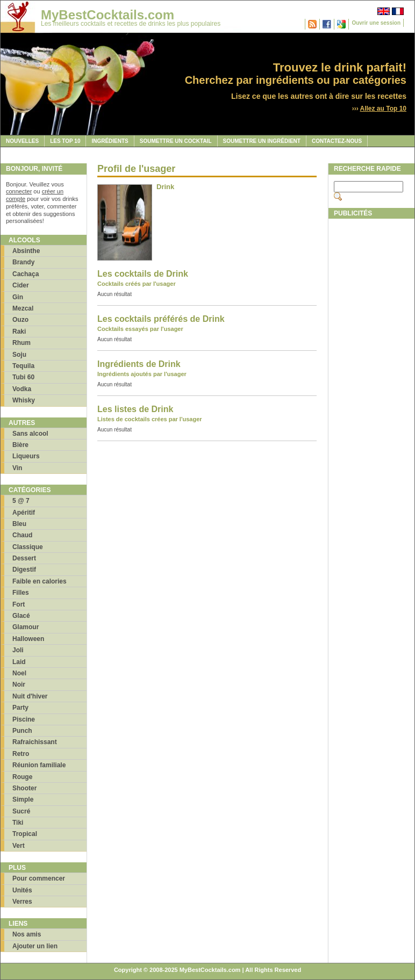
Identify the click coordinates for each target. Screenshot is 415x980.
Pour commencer (39, 878)
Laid (19, 662)
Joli (18, 650)
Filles (21, 593)
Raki (19, 332)
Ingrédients (110, 141)
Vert (19, 846)
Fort (19, 604)
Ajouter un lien (35, 946)
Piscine (24, 719)
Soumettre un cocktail (176, 141)
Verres (22, 902)
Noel (19, 673)
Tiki (18, 823)
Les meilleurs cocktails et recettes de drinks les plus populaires (131, 24)
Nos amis (27, 934)
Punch (22, 731)
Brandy (23, 262)
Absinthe (26, 251)
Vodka (22, 389)
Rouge (22, 777)
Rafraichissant (35, 742)
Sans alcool (30, 434)
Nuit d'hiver (30, 696)
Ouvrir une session (376, 23)
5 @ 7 (21, 501)
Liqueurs (26, 456)
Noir (19, 684)
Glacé (21, 616)
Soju (19, 355)
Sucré (21, 811)
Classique (28, 547)
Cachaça (26, 274)
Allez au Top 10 (383, 109)
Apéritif (24, 513)
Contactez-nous (337, 141)
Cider (21, 285)
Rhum (22, 343)
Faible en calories (40, 581)
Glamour (26, 627)
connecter (19, 191)
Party (20, 708)
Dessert (24, 558)
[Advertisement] (371, 385)
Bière (20, 445)
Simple (23, 799)
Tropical (25, 834)
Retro (21, 754)
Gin (18, 297)
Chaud (22, 535)
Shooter (24, 788)
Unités (22, 890)
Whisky (24, 400)
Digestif (24, 570)
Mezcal (23, 308)
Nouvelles (22, 141)
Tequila (23, 366)
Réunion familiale (39, 765)
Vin (17, 468)
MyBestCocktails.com (108, 15)
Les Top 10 (65, 141)
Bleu (19, 524)
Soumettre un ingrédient (262, 141)
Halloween (28, 639)
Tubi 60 (23, 377)
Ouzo (20, 320)
